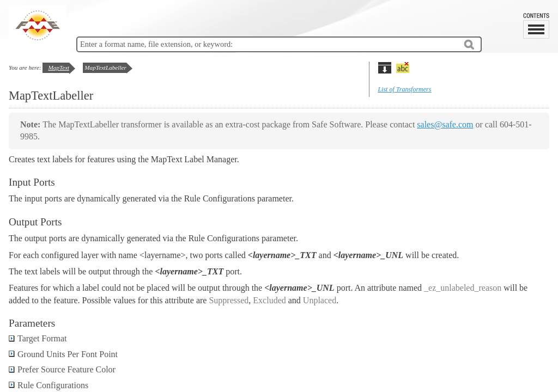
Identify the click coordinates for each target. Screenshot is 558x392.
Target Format (38, 338)
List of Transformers (404, 89)
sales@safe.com (445, 124)
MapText (59, 68)
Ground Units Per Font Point (63, 354)
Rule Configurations (48, 385)
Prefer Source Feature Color (62, 369)
